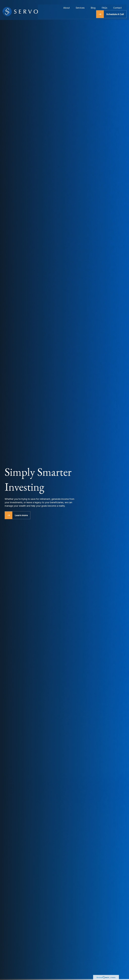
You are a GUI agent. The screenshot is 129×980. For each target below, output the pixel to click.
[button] (66, 4)
